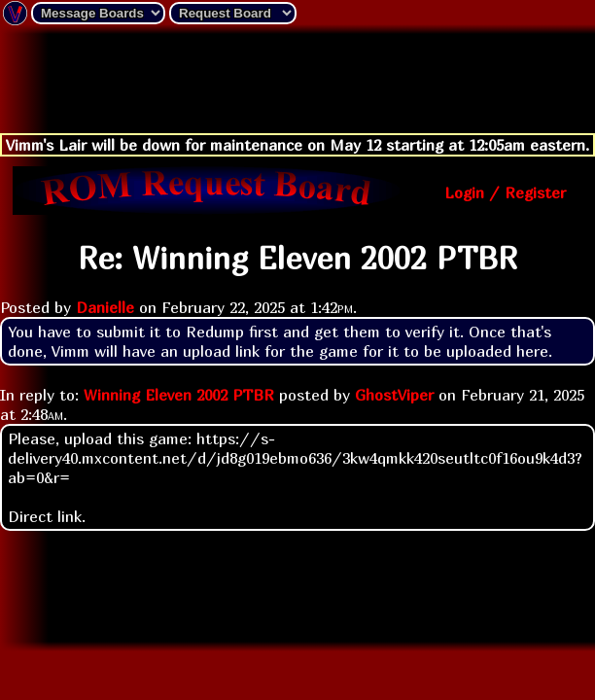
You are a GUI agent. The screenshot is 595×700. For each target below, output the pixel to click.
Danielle (105, 307)
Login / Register (505, 192)
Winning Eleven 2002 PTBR (179, 395)
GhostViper (394, 395)
